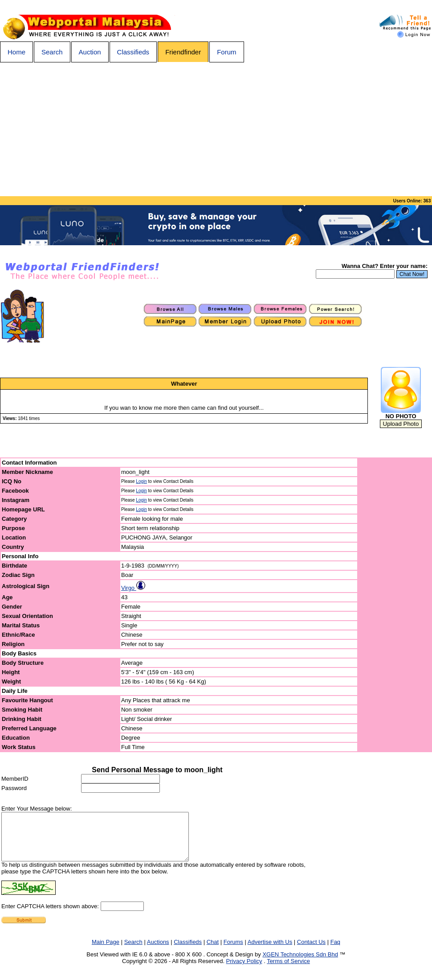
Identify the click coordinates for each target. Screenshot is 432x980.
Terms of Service (288, 970)
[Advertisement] (216, 129)
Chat (213, 951)
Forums (233, 951)
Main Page (106, 951)
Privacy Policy (244, 970)
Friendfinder (183, 52)
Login (141, 481)
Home (16, 52)
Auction (90, 52)
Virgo (133, 588)
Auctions (158, 951)
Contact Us (311, 951)
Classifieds (133, 52)
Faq (335, 951)
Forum (226, 52)
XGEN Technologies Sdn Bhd (300, 964)
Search (52, 52)
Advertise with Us (270, 951)
